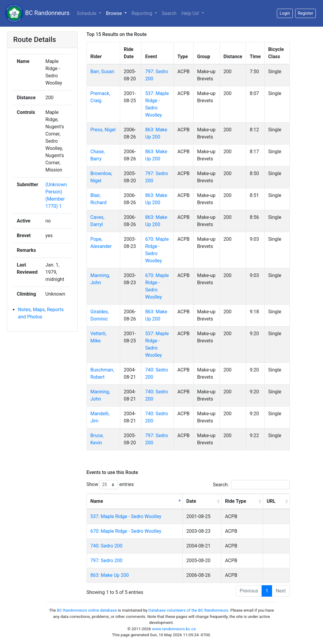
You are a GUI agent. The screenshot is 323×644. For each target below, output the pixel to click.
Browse (115, 13)
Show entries (110, 485)
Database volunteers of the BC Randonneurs (188, 610)
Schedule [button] (87, 13)
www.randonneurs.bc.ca (174, 629)
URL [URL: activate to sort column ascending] (271, 501)
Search (169, 13)
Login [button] (285, 13)
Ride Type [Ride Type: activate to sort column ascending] (236, 501)
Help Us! (191, 13)
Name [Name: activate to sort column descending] (97, 501)
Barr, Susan (102, 72)
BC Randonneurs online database (87, 610)
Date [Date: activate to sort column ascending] (191, 501)
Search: (251, 485)
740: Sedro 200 (107, 546)
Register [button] (305, 13)
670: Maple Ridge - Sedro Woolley (126, 531)
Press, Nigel (103, 130)
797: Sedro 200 (107, 561)
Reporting (142, 13)
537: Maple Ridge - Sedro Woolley (126, 516)
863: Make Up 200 (110, 575)
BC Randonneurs (37, 13)
